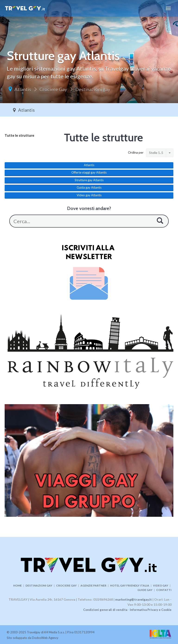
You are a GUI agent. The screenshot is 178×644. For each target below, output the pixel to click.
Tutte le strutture (19, 135)
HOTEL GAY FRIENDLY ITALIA (130, 585)
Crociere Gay (53, 89)
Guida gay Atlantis (89, 187)
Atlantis (23, 89)
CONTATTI (164, 590)
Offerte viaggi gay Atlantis (89, 172)
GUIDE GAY (145, 590)
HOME (17, 585)
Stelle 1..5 (156, 153)
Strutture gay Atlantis (89, 180)
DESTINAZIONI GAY (39, 585)
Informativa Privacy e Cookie (151, 610)
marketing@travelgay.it (133, 599)
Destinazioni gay (93, 89)
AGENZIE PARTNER (93, 585)
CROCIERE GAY (66, 585)
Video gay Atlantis (89, 195)
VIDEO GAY (161, 585)
